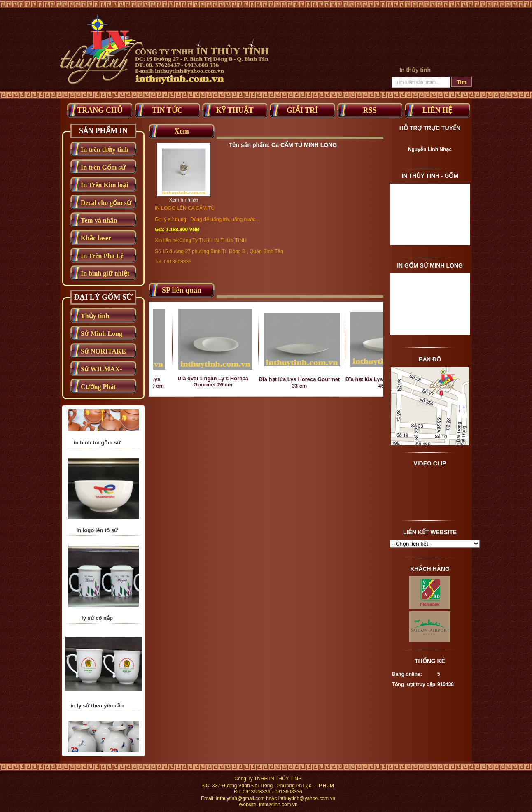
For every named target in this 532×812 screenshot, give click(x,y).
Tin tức (167, 110)
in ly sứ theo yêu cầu (97, 721)
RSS (370, 110)
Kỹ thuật (234, 110)
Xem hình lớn (183, 200)
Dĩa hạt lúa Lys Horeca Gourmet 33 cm (310, 383)
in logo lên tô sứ (97, 546)
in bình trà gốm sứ (97, 458)
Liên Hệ (437, 110)
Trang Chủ (100, 110)
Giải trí (302, 110)
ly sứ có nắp (97, 633)
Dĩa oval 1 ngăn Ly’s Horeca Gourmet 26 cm (224, 382)
